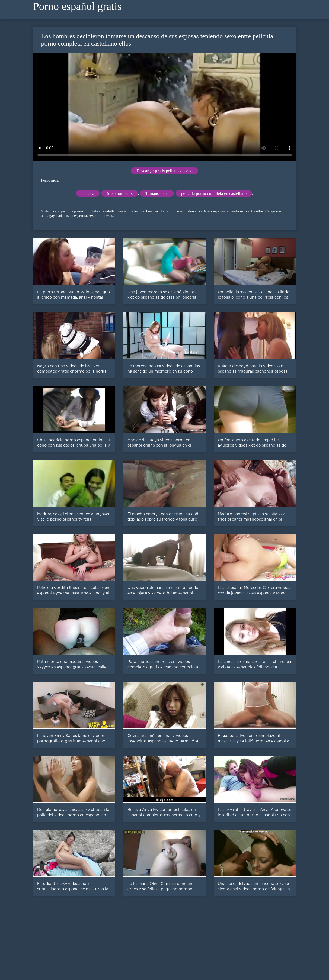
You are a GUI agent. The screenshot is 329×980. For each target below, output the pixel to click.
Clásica (88, 193)
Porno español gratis (77, 6)
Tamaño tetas (157, 193)
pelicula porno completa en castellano (214, 193)
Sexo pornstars (120, 193)
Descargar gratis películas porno (164, 171)
